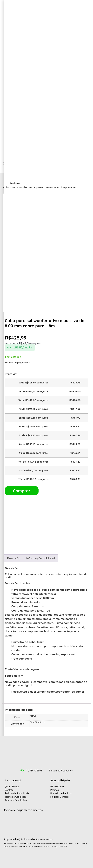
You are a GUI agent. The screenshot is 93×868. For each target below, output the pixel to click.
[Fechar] (7, 370)
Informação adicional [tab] (41, 558)
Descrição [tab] (14, 558)
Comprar (22, 491)
